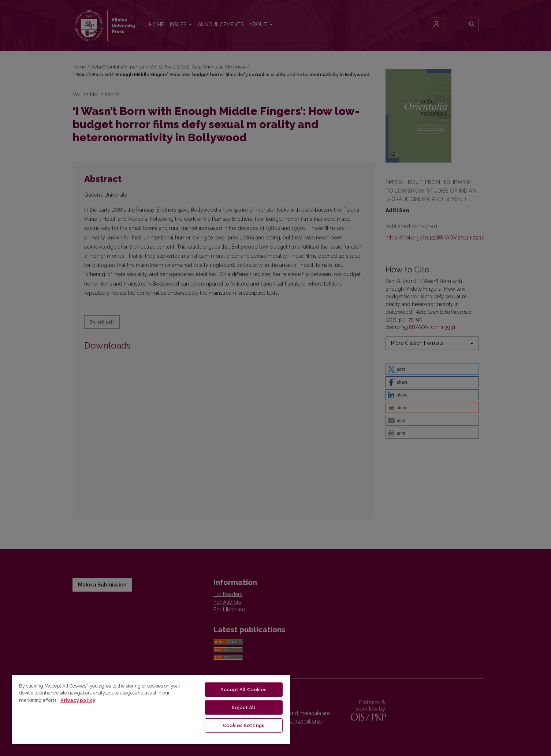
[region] (151, 709)
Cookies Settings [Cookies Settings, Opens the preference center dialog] (244, 725)
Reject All (243, 707)
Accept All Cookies (243, 690)
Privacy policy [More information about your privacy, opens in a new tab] (78, 700)
